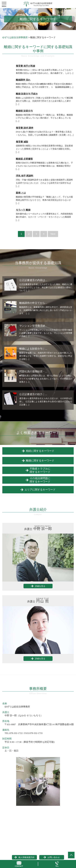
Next (53, 234)
